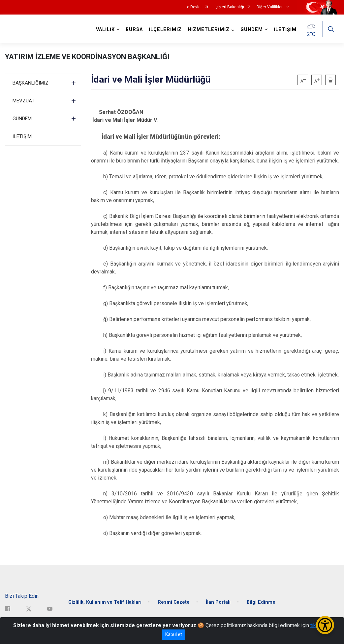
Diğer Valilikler (270, 7)
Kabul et (174, 634)
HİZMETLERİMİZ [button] (209, 30)
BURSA (134, 30)
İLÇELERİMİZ (165, 30)
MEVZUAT (24, 101)
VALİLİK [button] (105, 30)
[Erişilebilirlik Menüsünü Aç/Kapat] (325, 625)
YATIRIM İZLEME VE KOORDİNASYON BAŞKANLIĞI (87, 57)
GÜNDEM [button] (252, 30)
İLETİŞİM (285, 30)
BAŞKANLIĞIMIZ (31, 83)
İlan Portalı (218, 602)
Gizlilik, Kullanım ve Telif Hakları (105, 602)
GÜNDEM (22, 119)
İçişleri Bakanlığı (229, 7)
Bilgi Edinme (261, 602)
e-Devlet (194, 7)
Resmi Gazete (174, 602)
